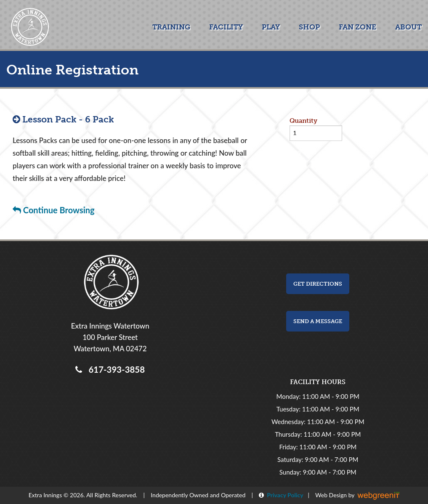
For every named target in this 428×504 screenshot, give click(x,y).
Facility (226, 27)
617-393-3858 (115, 369)
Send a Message (318, 321)
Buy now (303, 152)
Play (271, 27)
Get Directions (318, 284)
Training (171, 27)
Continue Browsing (54, 210)
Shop (309, 27)
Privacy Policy (283, 495)
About (408, 27)
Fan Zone (358, 27)
